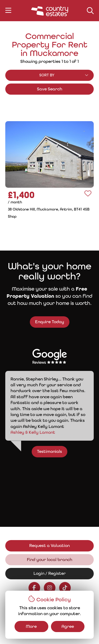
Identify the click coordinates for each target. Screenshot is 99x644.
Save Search (50, 89)
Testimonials (52, 451)
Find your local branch (50, 560)
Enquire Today (46, 322)
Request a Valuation (49, 546)
